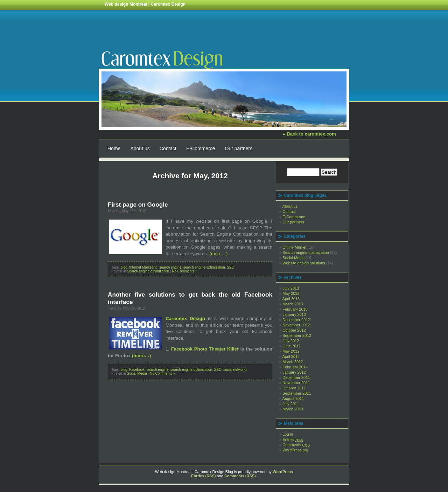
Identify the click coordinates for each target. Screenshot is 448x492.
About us (140, 148)
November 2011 (296, 383)
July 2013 (291, 288)
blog (124, 267)
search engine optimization (204, 267)
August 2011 (293, 399)
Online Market (294, 247)
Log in (288, 434)
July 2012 (291, 341)
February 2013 (295, 309)
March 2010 (293, 409)
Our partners (239, 148)
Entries (293, 439)
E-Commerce (201, 148)
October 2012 (294, 330)
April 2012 (291, 356)
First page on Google (138, 205)
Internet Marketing (143, 267)
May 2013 (291, 293)
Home (114, 148)
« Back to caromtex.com (309, 134)
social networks (235, 370)
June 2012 (291, 346)
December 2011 (296, 377)
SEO (230, 267)
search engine (170, 267)
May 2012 (291, 351)
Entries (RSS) (203, 476)
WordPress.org (295, 450)
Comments (296, 445)
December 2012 (296, 320)
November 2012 (296, 325)
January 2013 (294, 314)
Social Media (137, 373)
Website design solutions (304, 263)
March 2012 (293, 362)
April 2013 (291, 299)
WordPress (283, 472)
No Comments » (184, 271)
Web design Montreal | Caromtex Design (145, 4)
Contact (168, 148)
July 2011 (291, 404)
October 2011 (294, 388)
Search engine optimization (148, 271)
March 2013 (293, 304)
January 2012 (294, 372)
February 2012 (295, 367)
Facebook (137, 370)
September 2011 (297, 393)
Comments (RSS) (240, 476)
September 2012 (297, 335)
